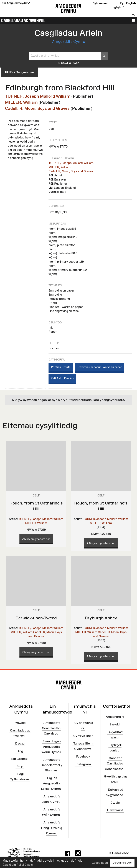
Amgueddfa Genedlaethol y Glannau (52, 765)
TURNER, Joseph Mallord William (38, 96)
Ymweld (20, 723)
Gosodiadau (100, 863)
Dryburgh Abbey (101, 618)
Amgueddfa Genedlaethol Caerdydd (52, 728)
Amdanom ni (115, 717)
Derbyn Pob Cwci (122, 863)
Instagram (83, 764)
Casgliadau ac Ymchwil (23, 20)
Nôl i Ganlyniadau (19, 72)
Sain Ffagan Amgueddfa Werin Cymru (51, 746)
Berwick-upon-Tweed (36, 618)
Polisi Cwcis (25, 865)
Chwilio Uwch (69, 63)
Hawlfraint (115, 810)
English (131, 3)
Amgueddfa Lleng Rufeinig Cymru (52, 828)
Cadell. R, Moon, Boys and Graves (37, 108)
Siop (20, 766)
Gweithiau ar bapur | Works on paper (100, 367)
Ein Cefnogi (20, 759)
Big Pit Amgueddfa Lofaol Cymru (51, 783)
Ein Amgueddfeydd (16, 3)
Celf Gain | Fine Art (62, 378)
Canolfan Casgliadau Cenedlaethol (115, 763)
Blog (20, 751)
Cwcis (115, 802)
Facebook (83, 756)
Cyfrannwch (101, 3)
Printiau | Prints (61, 367)
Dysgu (20, 743)
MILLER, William (21, 102)
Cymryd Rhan (83, 736)
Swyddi (115, 724)
